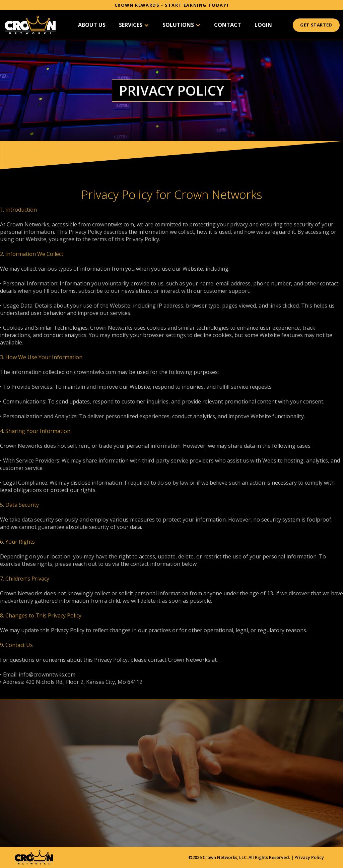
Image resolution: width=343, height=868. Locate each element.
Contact (228, 25)
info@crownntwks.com (47, 674)
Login (263, 25)
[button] (134, 25)
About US (92, 25)
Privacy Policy (309, 857)
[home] (30, 25)
